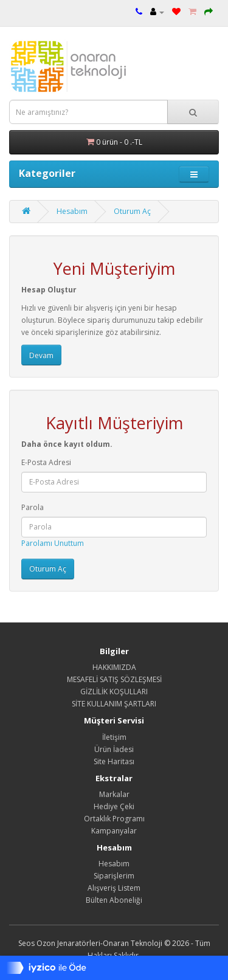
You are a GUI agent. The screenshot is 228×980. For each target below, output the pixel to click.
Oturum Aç (132, 211)
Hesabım (72, 211)
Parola (33, 507)
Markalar (114, 794)
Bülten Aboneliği (114, 900)
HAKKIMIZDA (114, 667)
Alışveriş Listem (114, 888)
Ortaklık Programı (114, 819)
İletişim (114, 737)
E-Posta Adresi (46, 462)
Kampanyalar (114, 831)
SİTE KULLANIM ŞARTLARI (114, 704)
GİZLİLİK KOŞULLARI (114, 692)
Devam (41, 355)
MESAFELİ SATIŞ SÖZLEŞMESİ (114, 679)
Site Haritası (114, 761)
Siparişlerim (114, 876)
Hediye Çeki (114, 806)
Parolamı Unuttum (53, 543)
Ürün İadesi (114, 749)
